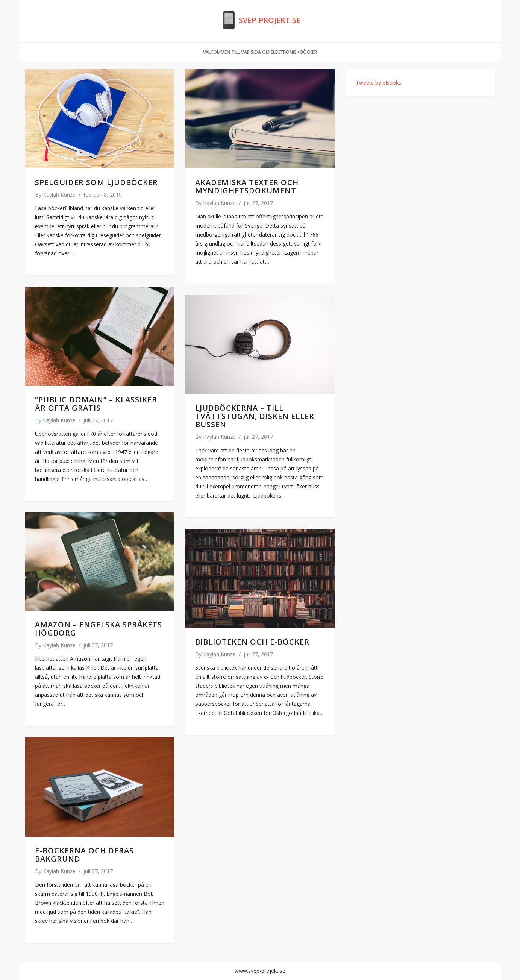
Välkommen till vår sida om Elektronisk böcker (260, 52)
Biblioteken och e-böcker (252, 642)
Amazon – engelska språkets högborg (99, 629)
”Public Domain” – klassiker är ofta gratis (96, 404)
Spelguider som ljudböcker (96, 182)
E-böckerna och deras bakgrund (84, 855)
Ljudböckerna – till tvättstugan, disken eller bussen (255, 416)
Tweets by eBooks (378, 83)
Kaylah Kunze (59, 195)
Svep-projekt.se (270, 20)
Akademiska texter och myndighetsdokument (247, 186)
